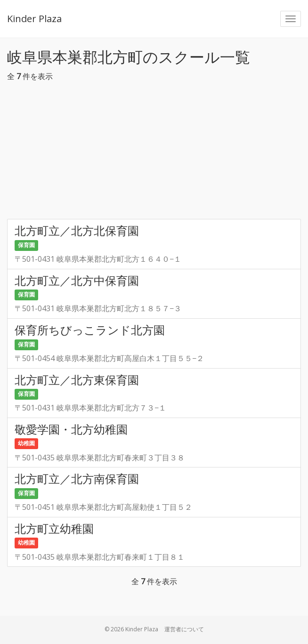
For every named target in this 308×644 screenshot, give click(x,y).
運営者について (184, 629)
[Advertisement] (154, 153)
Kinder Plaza (34, 19)
